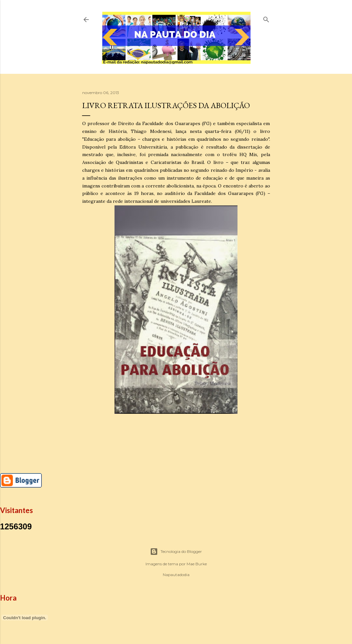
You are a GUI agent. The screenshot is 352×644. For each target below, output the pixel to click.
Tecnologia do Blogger (176, 552)
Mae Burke (197, 564)
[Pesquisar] (266, 18)
